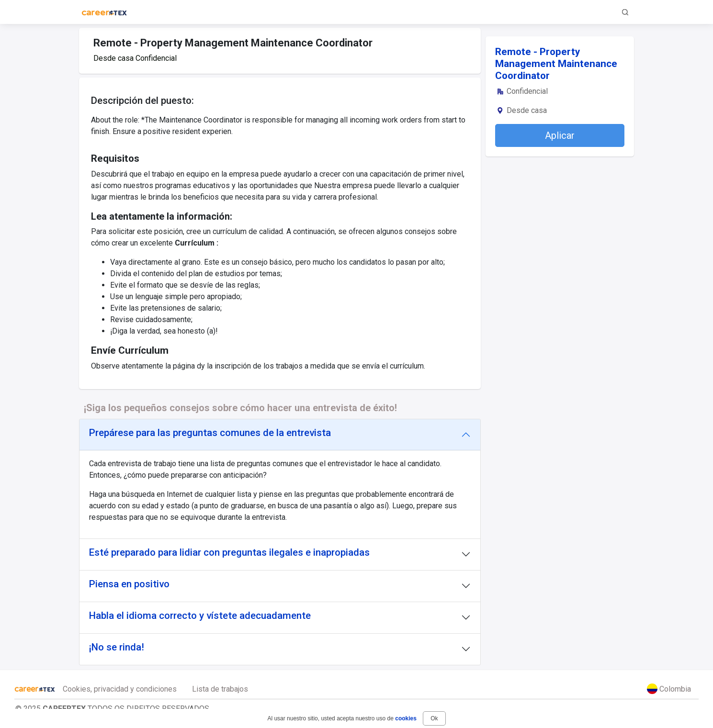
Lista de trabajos (220, 689)
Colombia (669, 689)
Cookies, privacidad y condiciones (120, 689)
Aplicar (560, 135)
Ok (434, 718)
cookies (406, 718)
